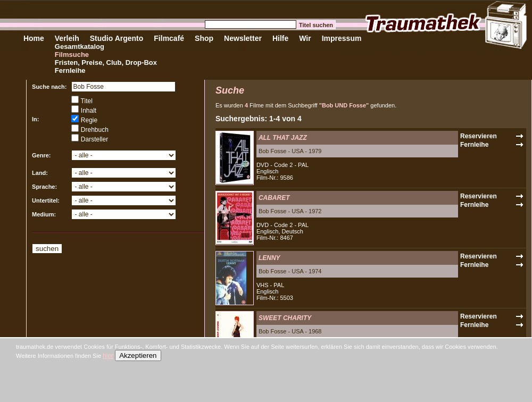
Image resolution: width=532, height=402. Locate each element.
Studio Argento (117, 38)
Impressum (342, 38)
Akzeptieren (138, 355)
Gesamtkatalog (80, 47)
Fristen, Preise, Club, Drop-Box (106, 62)
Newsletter (243, 38)
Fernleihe (70, 70)
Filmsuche (72, 55)
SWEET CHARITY (285, 318)
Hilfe (280, 38)
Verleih (67, 38)
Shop (204, 38)
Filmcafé (169, 38)
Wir (305, 38)
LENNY (269, 258)
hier (108, 356)
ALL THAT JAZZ (283, 138)
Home (34, 38)
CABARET (274, 198)
